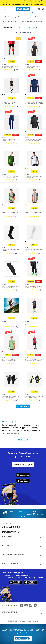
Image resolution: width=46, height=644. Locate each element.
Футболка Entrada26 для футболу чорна (32, 67)
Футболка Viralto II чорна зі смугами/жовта (10, 323)
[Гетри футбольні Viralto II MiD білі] (35, 233)
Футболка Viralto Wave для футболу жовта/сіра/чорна (10, 360)
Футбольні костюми (10, 22)
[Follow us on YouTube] (26, 605)
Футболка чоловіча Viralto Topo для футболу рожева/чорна (34, 360)
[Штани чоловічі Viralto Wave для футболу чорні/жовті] (35, 270)
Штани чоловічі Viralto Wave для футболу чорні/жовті (33, 287)
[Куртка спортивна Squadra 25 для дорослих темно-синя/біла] (35, 86)
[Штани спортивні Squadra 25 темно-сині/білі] (12, 123)
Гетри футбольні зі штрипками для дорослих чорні (11, 287)
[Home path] (5, 17)
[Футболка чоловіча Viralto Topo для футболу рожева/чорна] (35, 343)
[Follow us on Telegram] (35, 605)
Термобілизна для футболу (32, 22)
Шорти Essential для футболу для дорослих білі (11, 103)
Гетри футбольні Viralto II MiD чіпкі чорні (11, 250)
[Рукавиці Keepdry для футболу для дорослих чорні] (12, 380)
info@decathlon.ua (10, 532)
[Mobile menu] (5, 9)
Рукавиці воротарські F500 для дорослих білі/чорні (34, 397)
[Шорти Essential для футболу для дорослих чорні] (12, 49)
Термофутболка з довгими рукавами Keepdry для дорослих (10, 177)
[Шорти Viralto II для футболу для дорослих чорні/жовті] (35, 306)
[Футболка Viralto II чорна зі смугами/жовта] (12, 306)
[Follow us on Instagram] (31, 605)
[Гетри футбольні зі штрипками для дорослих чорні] (12, 270)
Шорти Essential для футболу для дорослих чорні (11, 67)
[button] (22, 517)
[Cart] (43, 10)
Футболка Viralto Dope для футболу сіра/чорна (33, 213)
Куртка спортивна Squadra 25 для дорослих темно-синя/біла (34, 103)
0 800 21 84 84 (11, 527)
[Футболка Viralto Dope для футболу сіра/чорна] (35, 196)
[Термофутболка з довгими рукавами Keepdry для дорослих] (12, 159)
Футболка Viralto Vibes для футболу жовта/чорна (10, 213)
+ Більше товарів (23, 406)
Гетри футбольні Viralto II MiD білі (34, 250)
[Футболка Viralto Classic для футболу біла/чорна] (35, 159)
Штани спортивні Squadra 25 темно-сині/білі (10, 140)
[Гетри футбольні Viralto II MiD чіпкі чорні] (12, 233)
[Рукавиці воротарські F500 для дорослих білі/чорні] (35, 380)
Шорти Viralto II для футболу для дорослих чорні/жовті (33, 323)
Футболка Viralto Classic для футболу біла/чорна (33, 177)
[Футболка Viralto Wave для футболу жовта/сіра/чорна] (12, 343)
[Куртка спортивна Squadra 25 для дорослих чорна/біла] (35, 123)
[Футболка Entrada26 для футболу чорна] (35, 49)
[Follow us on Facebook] (21, 605)
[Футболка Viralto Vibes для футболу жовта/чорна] (12, 196)
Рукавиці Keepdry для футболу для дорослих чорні (11, 397)
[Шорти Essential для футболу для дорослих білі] (12, 86)
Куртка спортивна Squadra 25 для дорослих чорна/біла (34, 140)
